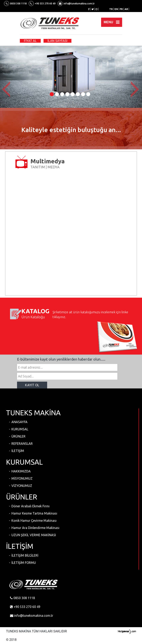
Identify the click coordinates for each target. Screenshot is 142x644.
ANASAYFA (19, 422)
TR (111, 9)
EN (116, 9)
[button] (7, 89)
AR (126, 9)
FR (121, 9)
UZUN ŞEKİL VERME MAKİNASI (34, 535)
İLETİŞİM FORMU (24, 563)
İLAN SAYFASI (58, 41)
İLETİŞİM (18, 451)
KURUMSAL (20, 429)
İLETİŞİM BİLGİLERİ (25, 555)
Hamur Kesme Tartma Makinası (34, 513)
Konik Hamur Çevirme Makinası (34, 521)
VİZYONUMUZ (22, 486)
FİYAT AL (30, 41)
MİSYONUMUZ (22, 478)
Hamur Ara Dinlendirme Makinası (35, 528)
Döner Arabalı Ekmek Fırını (30, 506)
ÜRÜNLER (18, 436)
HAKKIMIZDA (21, 471)
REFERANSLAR (22, 444)
